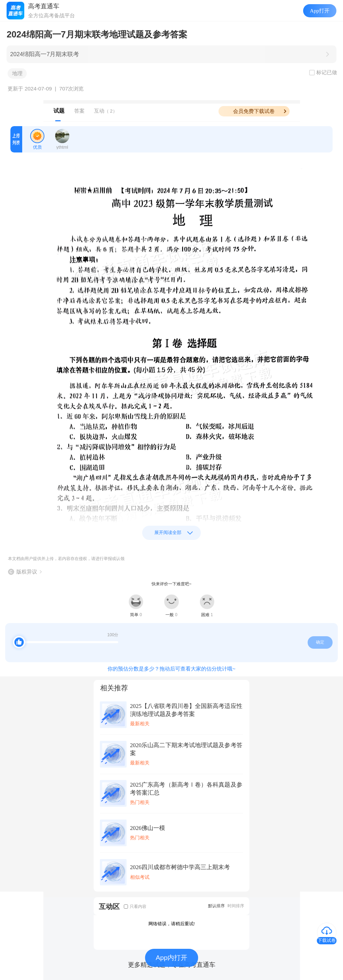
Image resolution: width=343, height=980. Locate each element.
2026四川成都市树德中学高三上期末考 (180, 867)
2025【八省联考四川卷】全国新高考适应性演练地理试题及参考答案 (186, 710)
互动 (106, 111)
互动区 (109, 906)
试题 (59, 111)
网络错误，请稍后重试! (172, 924)
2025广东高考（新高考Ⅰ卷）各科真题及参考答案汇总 (186, 789)
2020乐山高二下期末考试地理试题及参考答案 (186, 749)
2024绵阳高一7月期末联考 (45, 54)
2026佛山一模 (148, 828)
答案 (79, 111)
